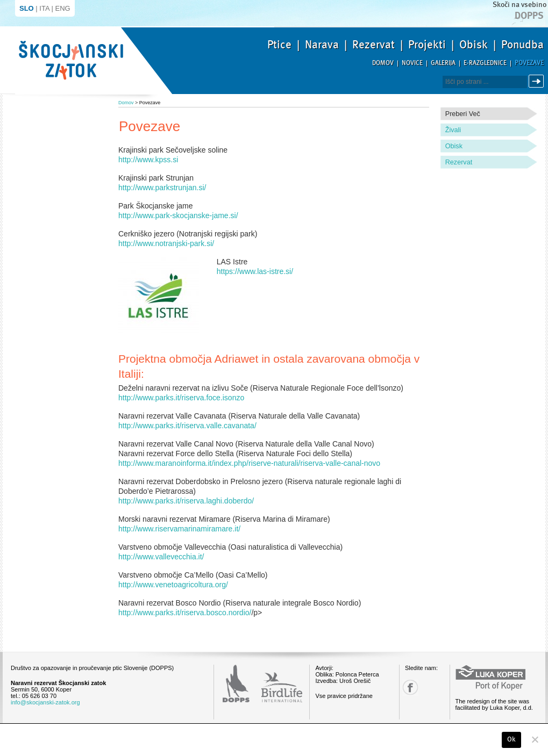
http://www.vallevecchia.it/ (161, 557)
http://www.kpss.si (148, 160)
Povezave (529, 63)
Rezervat (373, 45)
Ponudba (522, 45)
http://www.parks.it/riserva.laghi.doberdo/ (186, 501)
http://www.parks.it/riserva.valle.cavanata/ (187, 426)
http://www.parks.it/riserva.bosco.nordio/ (185, 613)
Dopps (529, 16)
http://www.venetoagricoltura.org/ (173, 585)
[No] (535, 739)
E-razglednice (485, 63)
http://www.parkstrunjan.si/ (162, 188)
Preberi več (463, 114)
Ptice (279, 45)
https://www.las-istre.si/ (255, 271)
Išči (538, 81)
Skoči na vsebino (519, 5)
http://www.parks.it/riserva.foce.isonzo (181, 398)
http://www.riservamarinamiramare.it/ (179, 529)
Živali (453, 130)
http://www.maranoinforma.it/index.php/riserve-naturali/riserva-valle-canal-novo (249, 463)
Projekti (427, 45)
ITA (44, 8)
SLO (27, 8)
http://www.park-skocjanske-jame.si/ (178, 215)
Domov (383, 63)
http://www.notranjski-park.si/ (166, 243)
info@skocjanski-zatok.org (45, 702)
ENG (63, 8)
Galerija (443, 63)
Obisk (474, 45)
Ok (512, 739)
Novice (412, 63)
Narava (322, 45)
